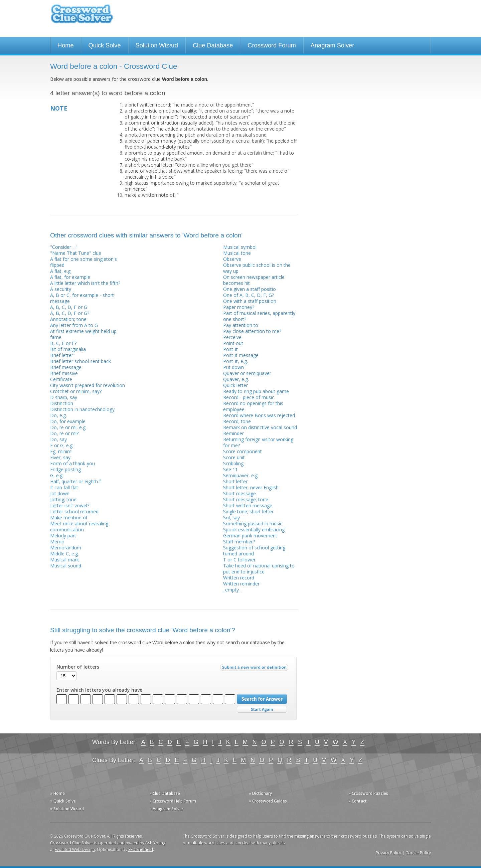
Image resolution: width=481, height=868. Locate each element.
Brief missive (64, 373)
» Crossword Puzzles (368, 793)
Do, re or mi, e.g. (68, 427)
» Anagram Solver (166, 809)
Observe (232, 259)
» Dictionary (260, 793)
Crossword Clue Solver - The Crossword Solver (82, 17)
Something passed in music (253, 524)
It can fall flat (64, 487)
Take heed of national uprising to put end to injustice (259, 569)
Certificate (61, 379)
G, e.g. (57, 475)
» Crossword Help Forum (173, 801)
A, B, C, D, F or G (69, 307)
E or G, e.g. (62, 445)
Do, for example (68, 421)
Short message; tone (246, 499)
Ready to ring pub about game (256, 391)
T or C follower (239, 560)
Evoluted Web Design (75, 849)
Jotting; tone (63, 499)
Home (66, 45)
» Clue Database (165, 793)
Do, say (58, 439)
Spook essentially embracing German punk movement (254, 533)
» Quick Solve (63, 801)
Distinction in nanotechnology (82, 409)
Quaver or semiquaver (247, 373)
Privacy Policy (388, 853)
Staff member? (239, 542)
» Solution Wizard (67, 809)
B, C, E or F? (63, 343)
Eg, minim (61, 451)
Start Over (262, 710)
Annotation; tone (68, 319)
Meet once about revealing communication (79, 527)
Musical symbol (240, 247)
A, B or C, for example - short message (82, 298)
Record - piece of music (249, 397)
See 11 (230, 469)
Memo (57, 542)
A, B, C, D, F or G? (70, 313)
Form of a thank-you (72, 463)
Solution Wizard (157, 45)
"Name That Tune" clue (76, 253)
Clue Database (213, 45)
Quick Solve (105, 45)
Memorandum (66, 548)
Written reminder (241, 584)
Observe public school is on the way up (257, 268)
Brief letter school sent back (81, 361)
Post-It (230, 349)
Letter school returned (74, 511)
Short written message (248, 505)
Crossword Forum (272, 45)
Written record (239, 578)
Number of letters (78, 667)
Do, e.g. (58, 415)
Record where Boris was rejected (259, 415)
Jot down (60, 493)
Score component (243, 451)
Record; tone (237, 421)
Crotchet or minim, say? (76, 391)
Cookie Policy (418, 853)
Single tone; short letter (248, 511)
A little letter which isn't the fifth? (85, 283)
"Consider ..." (64, 247)
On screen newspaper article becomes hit (254, 280)
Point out (233, 343)
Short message (239, 493)
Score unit (234, 457)
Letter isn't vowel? (70, 505)
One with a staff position (250, 301)
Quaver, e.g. (236, 379)
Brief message (66, 367)
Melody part (63, 536)
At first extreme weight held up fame (83, 334)
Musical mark (64, 560)
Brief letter (62, 355)
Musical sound (66, 566)
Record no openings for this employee (253, 406)
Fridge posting (65, 469)
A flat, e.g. (61, 271)
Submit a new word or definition (255, 669)
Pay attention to (241, 325)
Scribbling (233, 463)
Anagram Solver (332, 45)
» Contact (358, 801)
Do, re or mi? (64, 433)
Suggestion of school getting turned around (254, 551)
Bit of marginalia (68, 349)
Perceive (232, 337)
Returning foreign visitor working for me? (258, 442)
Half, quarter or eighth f (75, 481)
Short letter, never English (251, 487)
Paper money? (239, 307)
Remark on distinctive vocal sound (260, 427)
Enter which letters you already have (99, 690)
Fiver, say (60, 457)
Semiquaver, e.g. (241, 475)
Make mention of (69, 517)
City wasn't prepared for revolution (88, 385)
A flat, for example (70, 277)
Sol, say (231, 517)
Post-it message (241, 355)
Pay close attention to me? (252, 331)
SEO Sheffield (141, 849)
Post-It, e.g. (235, 361)
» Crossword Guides (268, 801)
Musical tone (237, 253)
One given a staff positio (250, 289)
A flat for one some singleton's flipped (84, 262)
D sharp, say (64, 397)
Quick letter (235, 385)
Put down (233, 367)
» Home (57, 793)
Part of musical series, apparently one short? (259, 316)
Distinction (62, 403)
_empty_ (232, 590)
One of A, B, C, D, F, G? (249, 295)
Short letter (235, 481)
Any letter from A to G (74, 325)
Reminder (233, 433)
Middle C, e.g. (64, 554)
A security (61, 289)
